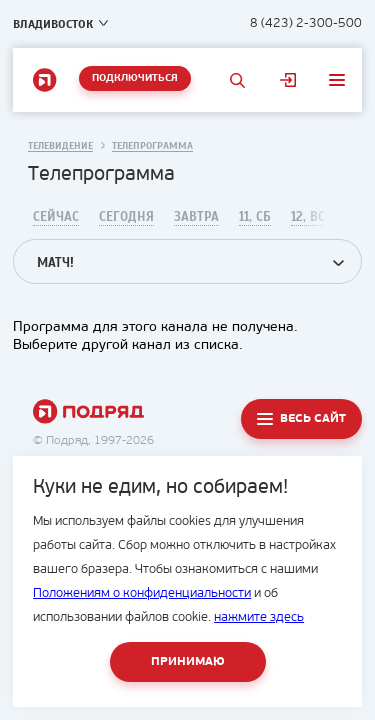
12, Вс (308, 217)
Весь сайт (313, 419)
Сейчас (56, 217)
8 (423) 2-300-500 (306, 23)
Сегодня (126, 217)
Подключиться (135, 78)
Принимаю (188, 662)
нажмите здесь (259, 617)
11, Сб (255, 217)
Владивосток (53, 24)
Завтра (196, 217)
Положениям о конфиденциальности (142, 593)
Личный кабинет (288, 80)
